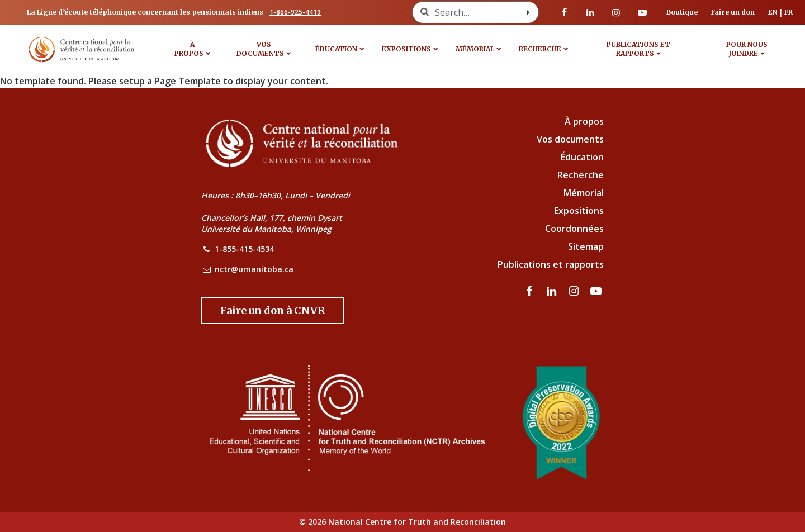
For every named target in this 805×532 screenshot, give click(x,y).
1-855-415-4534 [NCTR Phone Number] (244, 249)
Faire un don (733, 12)
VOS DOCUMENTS (260, 49)
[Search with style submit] (528, 12)
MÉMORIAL (475, 49)
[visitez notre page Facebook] (565, 12)
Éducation (336, 49)
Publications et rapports (638, 49)
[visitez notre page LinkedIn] (590, 12)
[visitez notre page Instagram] (616, 12)
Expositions (406, 49)
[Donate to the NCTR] (273, 311)
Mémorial (584, 193)
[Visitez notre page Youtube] (642, 12)
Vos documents (570, 139)
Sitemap (586, 246)
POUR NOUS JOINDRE (747, 49)
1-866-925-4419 (295, 12)
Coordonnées (574, 229)
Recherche (540, 49)
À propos (189, 49)
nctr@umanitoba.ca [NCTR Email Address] (254, 269)
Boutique (682, 12)
